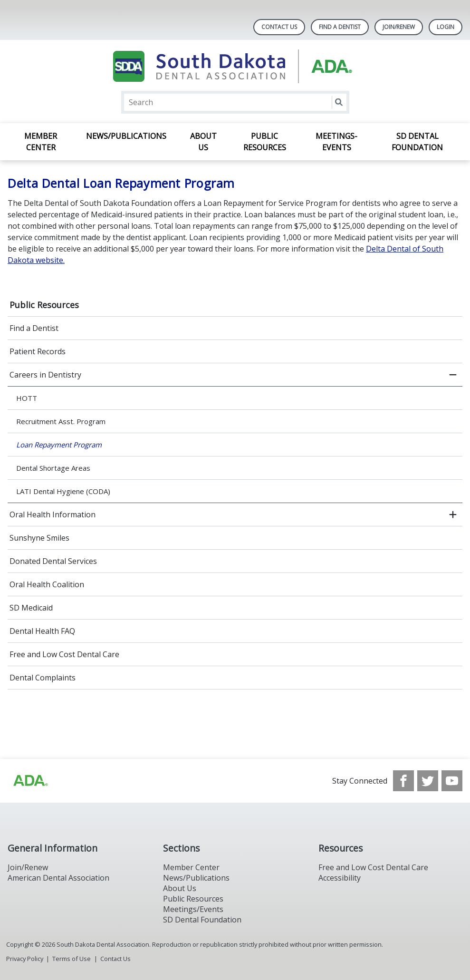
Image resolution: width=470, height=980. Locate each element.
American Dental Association (58, 878)
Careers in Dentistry (45, 375)
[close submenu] (453, 375)
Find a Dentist (34, 328)
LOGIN (446, 27)
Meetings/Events (193, 909)
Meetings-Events (336, 142)
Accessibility (340, 878)
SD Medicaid (31, 608)
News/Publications (126, 136)
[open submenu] (453, 514)
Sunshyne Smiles (39, 538)
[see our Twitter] (428, 781)
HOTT (27, 398)
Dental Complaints (43, 678)
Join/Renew (399, 27)
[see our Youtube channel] (452, 781)
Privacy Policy (25, 959)
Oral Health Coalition (47, 584)
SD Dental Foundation (417, 142)
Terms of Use (72, 959)
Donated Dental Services (53, 561)
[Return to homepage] (235, 66)
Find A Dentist (340, 27)
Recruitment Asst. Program (61, 421)
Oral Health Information (53, 514)
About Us (203, 142)
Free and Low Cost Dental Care (64, 654)
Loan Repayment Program (59, 445)
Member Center (41, 142)
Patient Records (38, 351)
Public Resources (265, 142)
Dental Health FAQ (42, 631)
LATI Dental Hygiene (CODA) (63, 491)
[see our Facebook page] (403, 781)
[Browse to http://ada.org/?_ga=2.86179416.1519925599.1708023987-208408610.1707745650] (30, 781)
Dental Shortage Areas (53, 468)
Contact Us (279, 27)
